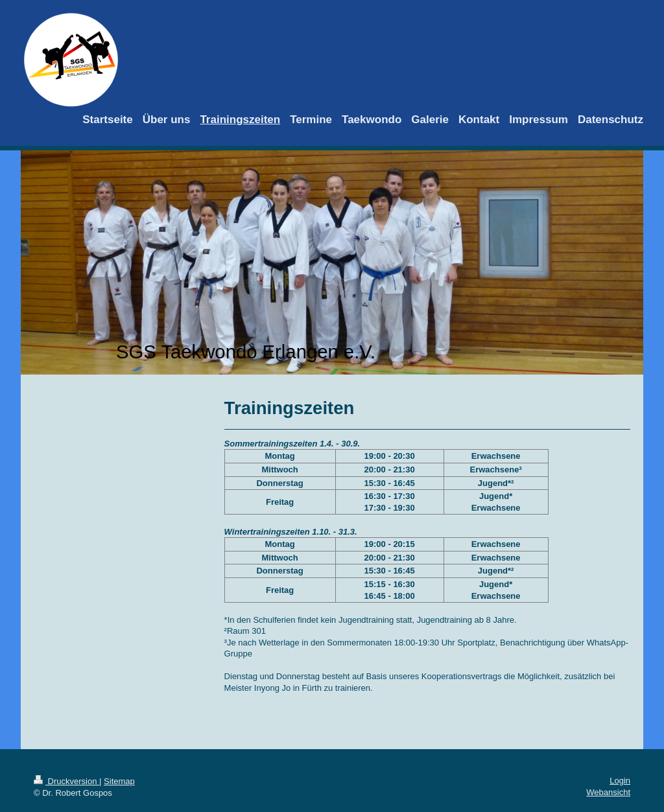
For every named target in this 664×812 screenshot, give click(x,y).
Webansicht (608, 792)
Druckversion (66, 781)
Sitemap (119, 781)
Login (620, 781)
